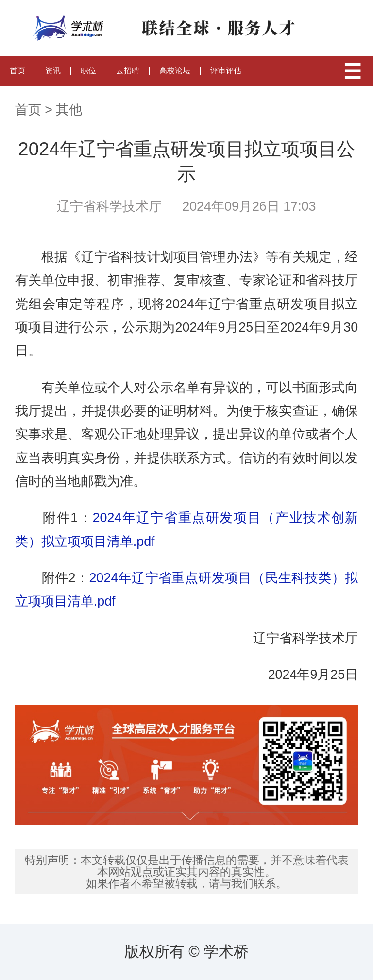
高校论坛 (175, 71)
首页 (17, 71)
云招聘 (128, 71)
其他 (69, 110)
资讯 (53, 71)
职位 (88, 71)
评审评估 (226, 71)
